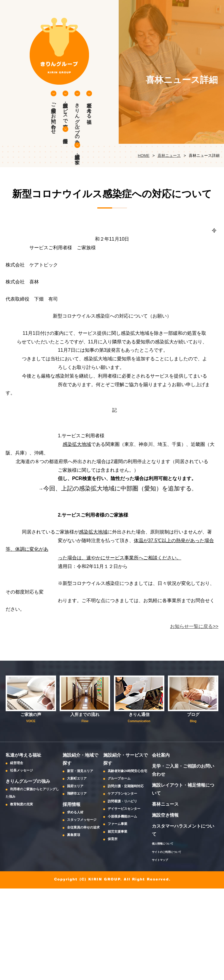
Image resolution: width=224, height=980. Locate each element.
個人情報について (163, 844)
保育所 (113, 839)
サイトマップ (160, 860)
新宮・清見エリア (80, 771)
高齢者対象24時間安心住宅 (127, 771)
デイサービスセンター (124, 809)
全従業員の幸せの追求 (83, 827)
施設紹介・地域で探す (77, 157)
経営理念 (17, 763)
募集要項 (74, 835)
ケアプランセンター (122, 793)
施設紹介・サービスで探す (65, 113)
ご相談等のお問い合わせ (54, 116)
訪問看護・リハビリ (122, 801)
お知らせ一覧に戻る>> (194, 626)
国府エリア (75, 786)
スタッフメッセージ (82, 820)
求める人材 (75, 812)
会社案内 (161, 755)
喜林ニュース (169, 156)
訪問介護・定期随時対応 (126, 786)
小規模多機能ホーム (122, 816)
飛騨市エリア (77, 793)
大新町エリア (77, 778)
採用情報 (65, 131)
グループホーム (119, 778)
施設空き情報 (165, 815)
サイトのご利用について (167, 852)
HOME (143, 156)
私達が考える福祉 (89, 108)
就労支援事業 (117, 831)
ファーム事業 (117, 824)
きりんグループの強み (77, 121)
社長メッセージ (22, 770)
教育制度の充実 (22, 804)
